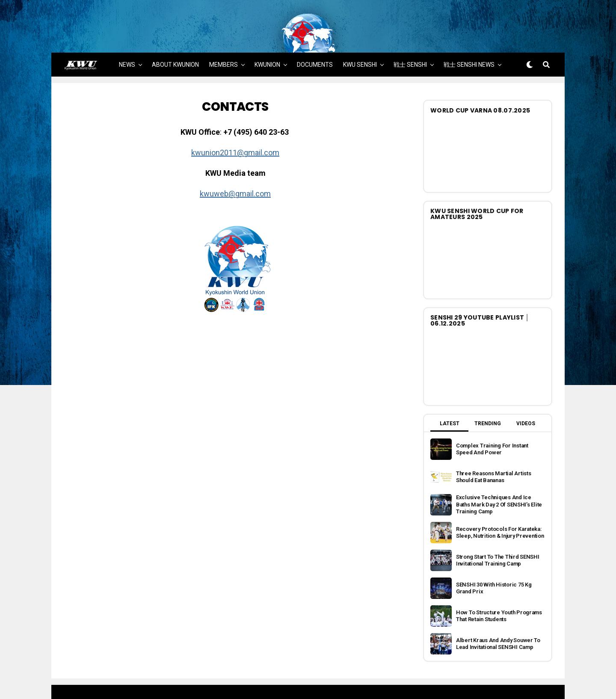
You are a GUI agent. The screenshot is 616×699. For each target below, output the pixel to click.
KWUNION (267, 41)
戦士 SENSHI (410, 41)
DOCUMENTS (315, 41)
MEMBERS (224, 41)
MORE (309, 67)
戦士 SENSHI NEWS (469, 41)
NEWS (127, 41)
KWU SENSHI (360, 41)
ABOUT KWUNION (175, 41)
